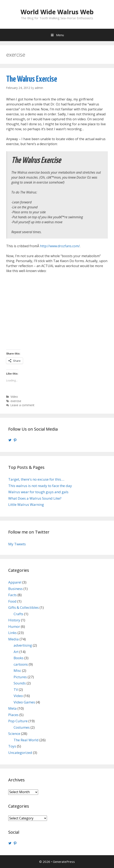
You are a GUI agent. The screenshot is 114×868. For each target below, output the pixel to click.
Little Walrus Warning (26, 504)
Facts (12, 595)
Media (14, 639)
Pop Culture (18, 721)
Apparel (15, 582)
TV (16, 690)
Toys (12, 746)
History (14, 620)
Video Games (24, 702)
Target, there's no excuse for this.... (36, 479)
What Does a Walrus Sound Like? (35, 498)
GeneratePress (64, 862)
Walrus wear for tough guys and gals (38, 492)
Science (14, 734)
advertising (23, 645)
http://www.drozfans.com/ (60, 246)
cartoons (21, 664)
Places (13, 715)
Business (15, 589)
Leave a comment (22, 405)
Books (19, 658)
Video (14, 397)
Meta (12, 708)
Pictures (20, 677)
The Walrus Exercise (32, 79)
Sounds (20, 683)
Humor (14, 626)
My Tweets (17, 544)
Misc (17, 670)
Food (12, 601)
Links (12, 633)
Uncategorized (20, 753)
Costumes (22, 727)
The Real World (26, 740)
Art (16, 652)
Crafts (18, 614)
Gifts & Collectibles (24, 607)
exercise (16, 401)
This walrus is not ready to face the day (40, 486)
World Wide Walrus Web (57, 12)
